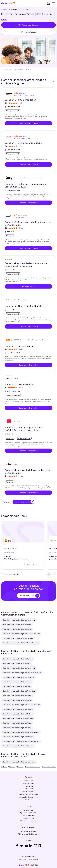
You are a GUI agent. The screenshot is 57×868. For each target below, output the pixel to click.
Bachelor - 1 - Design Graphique (20, 346)
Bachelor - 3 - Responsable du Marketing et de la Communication (28, 223)
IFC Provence (8, 260)
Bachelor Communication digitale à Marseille (18, 638)
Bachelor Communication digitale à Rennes (18, 659)
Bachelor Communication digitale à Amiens (18, 714)
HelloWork (22, 859)
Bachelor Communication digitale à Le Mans (18, 709)
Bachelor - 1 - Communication (19, 384)
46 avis (21, 228)
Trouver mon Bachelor (28, 25)
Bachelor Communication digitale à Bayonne (18, 746)
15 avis (21, 388)
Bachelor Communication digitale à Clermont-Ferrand (21, 741)
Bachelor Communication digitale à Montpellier (19, 620)
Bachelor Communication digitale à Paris (17, 663)
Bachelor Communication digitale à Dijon (17, 686)
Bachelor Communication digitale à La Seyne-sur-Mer (21, 634)
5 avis (20, 103)
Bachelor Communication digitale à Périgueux (18, 677)
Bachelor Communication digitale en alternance (19, 762)
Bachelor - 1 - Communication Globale (23, 143)
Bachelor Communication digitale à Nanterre (18, 737)
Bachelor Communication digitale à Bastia (17, 728)
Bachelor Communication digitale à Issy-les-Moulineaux (22, 673)
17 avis (21, 349)
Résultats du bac (29, 818)
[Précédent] (49, 574)
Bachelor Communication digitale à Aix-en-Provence (21, 643)
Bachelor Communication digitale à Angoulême (19, 691)
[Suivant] (54, 574)
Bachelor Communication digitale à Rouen (17, 723)
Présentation (19, 70)
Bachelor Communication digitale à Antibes (18, 696)
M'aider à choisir (29, 32)
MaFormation (34, 859)
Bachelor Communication (32, 767)
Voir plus (4, 20)
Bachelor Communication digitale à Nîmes (17, 624)
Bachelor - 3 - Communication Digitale (23, 306)
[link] (24, 865)
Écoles (29, 70)
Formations (7, 70)
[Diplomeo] (8, 3)
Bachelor (20, 767)
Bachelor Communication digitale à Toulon (17, 629)
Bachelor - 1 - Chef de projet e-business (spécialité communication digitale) (24, 429)
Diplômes (12, 767)
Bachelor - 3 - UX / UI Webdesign (20, 100)
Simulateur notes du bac (29, 821)
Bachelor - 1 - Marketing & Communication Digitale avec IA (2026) (25, 185)
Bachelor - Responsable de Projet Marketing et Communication (27, 471)
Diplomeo (4, 767)
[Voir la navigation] (54, 3)
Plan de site (28, 800)
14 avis (21, 476)
